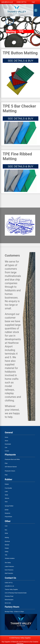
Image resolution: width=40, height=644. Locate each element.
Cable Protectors (9, 567)
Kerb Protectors (9, 570)
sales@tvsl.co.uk (7, 2)
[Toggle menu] (36, 10)
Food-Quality (8, 488)
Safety (7, 552)
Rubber (7, 484)
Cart (6, 447)
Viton (6, 502)
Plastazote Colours (10, 471)
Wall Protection (9, 573)
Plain (6, 463)
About (6, 441)
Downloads (8, 444)
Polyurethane (8, 517)
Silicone (7, 498)
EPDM (7, 510)
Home (6, 437)
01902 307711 (21, 2)
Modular (7, 545)
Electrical (7, 541)
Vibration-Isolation (10, 558)
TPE (6, 555)
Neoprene (7, 513)
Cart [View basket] (33, 2)
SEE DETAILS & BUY (21, 61)
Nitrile (6, 533)
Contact (7, 451)
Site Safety (8, 563)
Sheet (6, 495)
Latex (6, 492)
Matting (7, 538)
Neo (6, 530)
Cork (6, 526)
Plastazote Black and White (12, 459)
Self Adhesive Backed (11, 467)
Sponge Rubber (9, 506)
